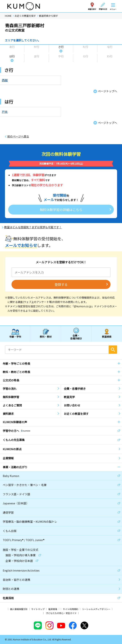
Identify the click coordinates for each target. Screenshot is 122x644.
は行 (12, 56)
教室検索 (107, 337)
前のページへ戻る (18, 136)
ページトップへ (108, 91)
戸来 (5, 112)
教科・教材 (46, 337)
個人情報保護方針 (19, 609)
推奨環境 (53, 609)
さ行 (61, 47)
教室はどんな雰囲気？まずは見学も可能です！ (33, 227)
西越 (5, 80)
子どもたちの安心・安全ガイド (61, 613)
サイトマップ (38, 609)
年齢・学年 (15, 337)
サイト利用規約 (71, 609)
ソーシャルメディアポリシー (96, 609)
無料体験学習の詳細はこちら (61, 210)
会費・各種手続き (76, 337)
